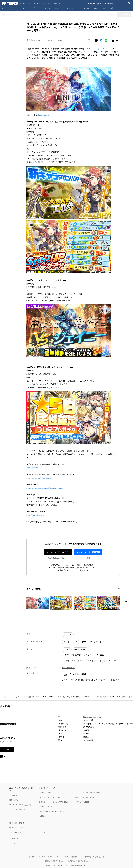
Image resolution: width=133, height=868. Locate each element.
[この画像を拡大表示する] (38, 603)
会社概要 (32, 857)
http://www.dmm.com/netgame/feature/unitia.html (45, 488)
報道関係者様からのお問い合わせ (92, 857)
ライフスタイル (82, 8)
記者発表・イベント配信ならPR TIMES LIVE (54, 802)
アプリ (34, 8)
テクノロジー (13, 8)
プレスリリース (17, 697)
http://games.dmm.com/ (93, 717)
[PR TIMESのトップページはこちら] (32, 3)
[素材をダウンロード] (113, 40)
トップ (4, 697)
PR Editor (42, 816)
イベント (68, 634)
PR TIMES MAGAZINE (46, 807)
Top (4, 8)
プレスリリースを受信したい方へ (21, 805)
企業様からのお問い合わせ (54, 861)
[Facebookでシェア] (101, 40)
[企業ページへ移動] (8, 724)
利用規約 (74, 857)
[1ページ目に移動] (118, 589)
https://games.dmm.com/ (102, 49)
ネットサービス (71, 642)
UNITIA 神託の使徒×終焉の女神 (78, 655)
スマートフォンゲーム (92, 642)
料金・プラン (14, 800)
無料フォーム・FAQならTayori (85, 797)
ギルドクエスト (95, 661)
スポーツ (113, 8)
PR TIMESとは (14, 795)
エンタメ (43, 8)
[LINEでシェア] (106, 40)
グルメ (104, 8)
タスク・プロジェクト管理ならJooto (87, 793)
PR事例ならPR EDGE (82, 802)
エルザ (67, 649)
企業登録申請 (110, 3)
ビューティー (55, 8)
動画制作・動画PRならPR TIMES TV (51, 797)
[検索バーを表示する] (129, 3)
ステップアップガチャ (74, 661)
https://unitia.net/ (86, 52)
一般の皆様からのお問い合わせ (77, 861)
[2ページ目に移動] (119, 589)
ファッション (68, 8)
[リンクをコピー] (118, 40)
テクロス (100, 655)
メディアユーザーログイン (58, 552)
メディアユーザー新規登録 (88, 552)
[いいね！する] (89, 40)
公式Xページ (14, 838)
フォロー (7, 749)
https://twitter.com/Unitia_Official (39, 478)
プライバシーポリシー (46, 857)
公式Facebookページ (17, 828)
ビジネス (95, 8)
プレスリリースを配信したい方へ (21, 809)
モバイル (25, 8)
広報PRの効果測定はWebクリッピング (52, 811)
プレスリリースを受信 (93, 3)
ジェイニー (111, 661)
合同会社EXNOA (33, 697)
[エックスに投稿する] (96, 40)
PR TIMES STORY (45, 793)
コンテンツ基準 (63, 857)
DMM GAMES (80, 649)
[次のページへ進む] (126, 601)
